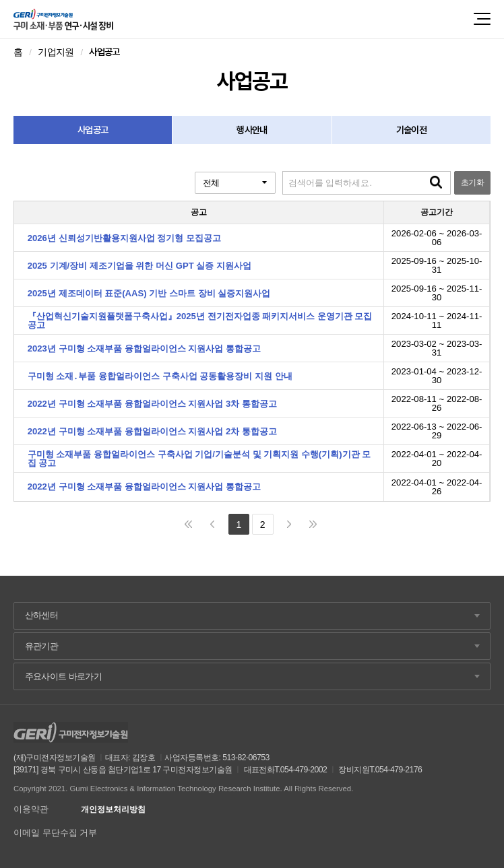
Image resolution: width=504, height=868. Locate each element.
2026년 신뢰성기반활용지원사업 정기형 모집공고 (124, 238)
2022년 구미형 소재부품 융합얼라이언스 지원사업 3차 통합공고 (152, 404)
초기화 (472, 182)
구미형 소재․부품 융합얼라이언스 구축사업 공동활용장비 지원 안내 (160, 376)
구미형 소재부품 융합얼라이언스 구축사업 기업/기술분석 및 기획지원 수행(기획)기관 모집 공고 (199, 459)
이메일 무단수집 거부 (55, 833)
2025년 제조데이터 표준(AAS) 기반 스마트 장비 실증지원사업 (149, 293)
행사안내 (252, 130)
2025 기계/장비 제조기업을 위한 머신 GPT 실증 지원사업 (139, 266)
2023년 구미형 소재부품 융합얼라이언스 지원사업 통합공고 (144, 348)
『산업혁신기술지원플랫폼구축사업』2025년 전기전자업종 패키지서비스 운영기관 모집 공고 (200, 321)
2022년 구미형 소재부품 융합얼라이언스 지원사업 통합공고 (144, 487)
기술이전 (411, 130)
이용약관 (31, 809)
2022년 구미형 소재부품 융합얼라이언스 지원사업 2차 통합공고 (152, 431)
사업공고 (93, 130)
